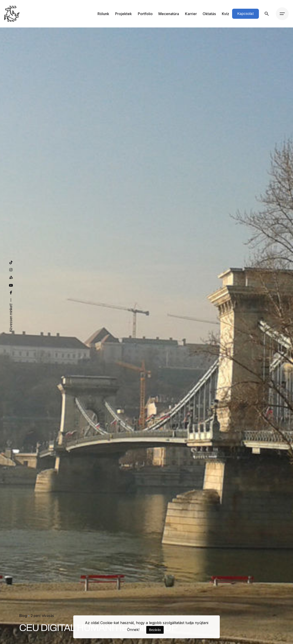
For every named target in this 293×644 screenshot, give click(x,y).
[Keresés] (267, 14)
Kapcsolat (246, 14)
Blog (23, 597)
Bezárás (155, 630)
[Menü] (282, 14)
